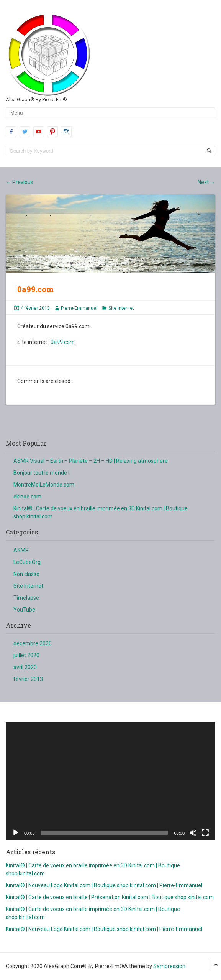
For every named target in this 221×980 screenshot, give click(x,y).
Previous (20, 182)
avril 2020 (25, 667)
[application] (110, 781)
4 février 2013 (35, 308)
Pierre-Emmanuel (79, 308)
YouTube (24, 610)
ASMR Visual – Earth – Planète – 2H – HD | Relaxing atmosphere (91, 461)
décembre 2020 (33, 643)
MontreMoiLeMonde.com (44, 485)
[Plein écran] (205, 833)
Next (206, 182)
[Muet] (193, 833)
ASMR (21, 550)
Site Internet (121, 308)
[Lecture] (16, 833)
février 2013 (28, 679)
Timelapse (26, 598)
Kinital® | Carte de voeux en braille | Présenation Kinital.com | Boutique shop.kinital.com (110, 897)
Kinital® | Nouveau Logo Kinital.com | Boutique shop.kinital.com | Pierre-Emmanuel (104, 885)
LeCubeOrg (27, 562)
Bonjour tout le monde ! (41, 473)
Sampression (169, 966)
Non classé (26, 574)
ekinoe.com (27, 497)
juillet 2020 (26, 655)
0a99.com (63, 342)
